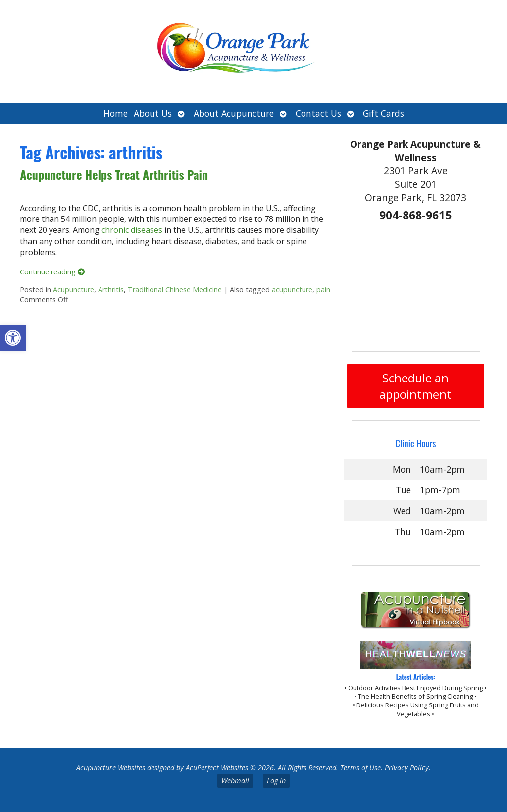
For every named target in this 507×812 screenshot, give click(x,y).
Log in (276, 781)
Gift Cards (383, 113)
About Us (153, 113)
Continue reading (52, 272)
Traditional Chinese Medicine (175, 290)
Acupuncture (74, 290)
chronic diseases (132, 230)
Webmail (235, 781)
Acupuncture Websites (111, 768)
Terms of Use (360, 768)
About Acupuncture (234, 113)
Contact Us (318, 113)
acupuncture (292, 290)
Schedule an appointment (415, 386)
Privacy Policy (407, 768)
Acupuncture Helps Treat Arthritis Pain (114, 174)
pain (323, 290)
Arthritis (111, 290)
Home (116, 113)
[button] (13, 338)
